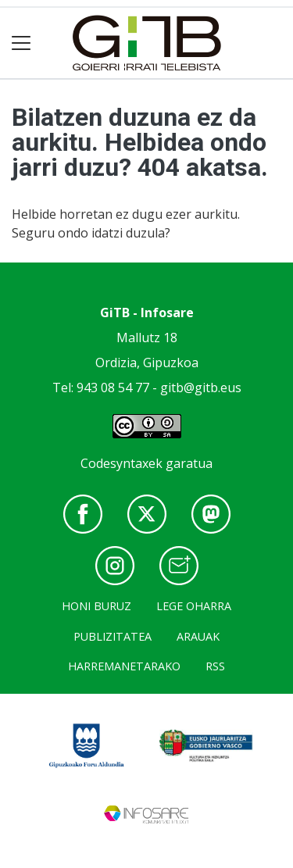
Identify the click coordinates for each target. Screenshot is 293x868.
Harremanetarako (124, 666)
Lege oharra (194, 606)
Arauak (198, 636)
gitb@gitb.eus (201, 388)
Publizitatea (113, 636)
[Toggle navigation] (21, 43)
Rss (215, 666)
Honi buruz (96, 606)
